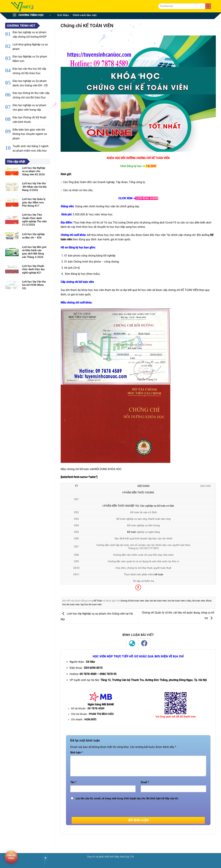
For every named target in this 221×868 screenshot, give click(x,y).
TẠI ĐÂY (151, 166)
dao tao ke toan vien (156, 601)
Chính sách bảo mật (85, 15)
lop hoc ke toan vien (91, 604)
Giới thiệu (63, 15)
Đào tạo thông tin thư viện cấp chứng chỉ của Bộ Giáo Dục (31, 95)
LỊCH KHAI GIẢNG (147, 198)
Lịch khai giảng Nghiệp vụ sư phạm (30, 47)
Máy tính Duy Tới (124, 857)
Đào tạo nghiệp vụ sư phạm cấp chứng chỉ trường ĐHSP (30, 34)
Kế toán (132, 532)
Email (145, 782)
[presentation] (96, 810)
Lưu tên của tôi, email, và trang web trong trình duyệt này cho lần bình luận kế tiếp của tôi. (127, 799)
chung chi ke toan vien (132, 601)
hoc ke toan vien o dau (179, 601)
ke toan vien (199, 601)
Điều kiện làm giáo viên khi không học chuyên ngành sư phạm (30, 134)
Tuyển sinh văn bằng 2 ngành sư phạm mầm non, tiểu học (31, 148)
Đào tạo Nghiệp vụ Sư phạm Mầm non (30, 59)
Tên (73, 782)
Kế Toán (98, 601)
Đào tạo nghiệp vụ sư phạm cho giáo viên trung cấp (29, 107)
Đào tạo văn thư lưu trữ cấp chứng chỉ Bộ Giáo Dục (29, 71)
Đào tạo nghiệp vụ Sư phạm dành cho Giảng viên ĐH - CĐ (30, 83)
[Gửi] (208, 6)
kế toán (159, 575)
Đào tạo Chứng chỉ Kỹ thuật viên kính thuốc (29, 120)
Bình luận (76, 753)
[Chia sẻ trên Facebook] (138, 587)
